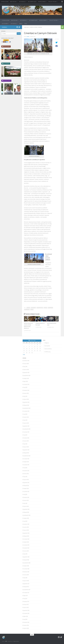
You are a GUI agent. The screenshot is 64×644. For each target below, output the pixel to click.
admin (28, 37)
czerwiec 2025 (26, 384)
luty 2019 (25, 554)
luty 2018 (25, 578)
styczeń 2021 (26, 506)
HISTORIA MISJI (22, 2)
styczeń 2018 (26, 581)
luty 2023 (25, 444)
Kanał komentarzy (48, 349)
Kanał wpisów (47, 346)
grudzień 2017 (27, 584)
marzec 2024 (26, 417)
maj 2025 (25, 387)
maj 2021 (25, 494)
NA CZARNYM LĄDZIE (32, 2)
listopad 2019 (26, 536)
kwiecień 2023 (26, 438)
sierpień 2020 (26, 518)
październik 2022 (27, 456)
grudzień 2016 (27, 610)
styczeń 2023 (26, 447)
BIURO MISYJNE (13, 2)
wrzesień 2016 (26, 613)
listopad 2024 (26, 405)
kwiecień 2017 (26, 601)
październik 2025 (27, 375)
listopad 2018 (26, 560)
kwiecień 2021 (26, 497)
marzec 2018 (26, 575)
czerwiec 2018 (26, 569)
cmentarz (28, 308)
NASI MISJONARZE (42, 2)
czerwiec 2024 (26, 411)
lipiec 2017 (26, 596)
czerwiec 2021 (26, 491)
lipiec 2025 (26, 381)
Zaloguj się (47, 343)
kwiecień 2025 (26, 390)
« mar (24, 355)
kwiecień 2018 (26, 572)
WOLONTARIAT (5, 24)
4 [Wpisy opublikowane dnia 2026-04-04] (37, 345)
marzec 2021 (26, 500)
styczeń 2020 (26, 530)
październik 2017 (27, 590)
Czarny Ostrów (33, 27)
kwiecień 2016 (26, 622)
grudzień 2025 (27, 372)
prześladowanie (27, 310)
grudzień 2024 (27, 402)
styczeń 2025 (26, 399)
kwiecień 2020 (26, 524)
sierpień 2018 (26, 566)
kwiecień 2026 (26, 361)
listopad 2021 (26, 486)
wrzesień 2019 (26, 539)
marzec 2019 (26, 551)
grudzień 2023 (27, 426)
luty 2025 (25, 396)
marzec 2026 (26, 364)
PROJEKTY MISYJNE (52, 2)
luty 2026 (25, 367)
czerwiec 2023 (26, 432)
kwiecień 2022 (26, 471)
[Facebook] (17, 27)
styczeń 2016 (26, 628)
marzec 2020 (26, 527)
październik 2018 (27, 563)
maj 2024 (25, 414)
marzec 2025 (26, 393)
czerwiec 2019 (26, 545)
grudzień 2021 (27, 483)
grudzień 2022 (27, 450)
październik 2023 (27, 429)
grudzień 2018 (27, 557)
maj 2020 (25, 521)
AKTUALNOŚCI (14, 24)
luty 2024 (25, 420)
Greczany (46, 308)
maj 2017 (25, 599)
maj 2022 (25, 468)
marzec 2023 (26, 441)
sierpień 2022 (26, 462)
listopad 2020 (26, 512)
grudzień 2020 (27, 509)
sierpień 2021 (26, 488)
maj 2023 (25, 435)
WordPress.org (47, 352)
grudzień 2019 (27, 533)
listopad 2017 (26, 587)
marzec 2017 (26, 604)
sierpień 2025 (26, 378)
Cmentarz (26, 27)
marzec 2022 (26, 474)
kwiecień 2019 (26, 548)
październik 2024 (27, 408)
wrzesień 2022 (26, 459)
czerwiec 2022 (26, 465)
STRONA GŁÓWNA (5, 2)
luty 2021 (25, 503)
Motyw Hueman (16, 641)
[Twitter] (19, 27)
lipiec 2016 (26, 616)
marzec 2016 (26, 625)
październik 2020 (27, 515)
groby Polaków (50, 308)
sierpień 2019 (26, 542)
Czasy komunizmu (40, 308)
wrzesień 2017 (26, 593)
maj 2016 (25, 619)
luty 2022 (25, 477)
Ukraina (40, 27)
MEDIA (21, 24)
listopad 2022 (26, 453)
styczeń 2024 (26, 423)
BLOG (26, 24)
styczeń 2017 (26, 607)
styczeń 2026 (26, 370)
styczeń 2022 (26, 480)
